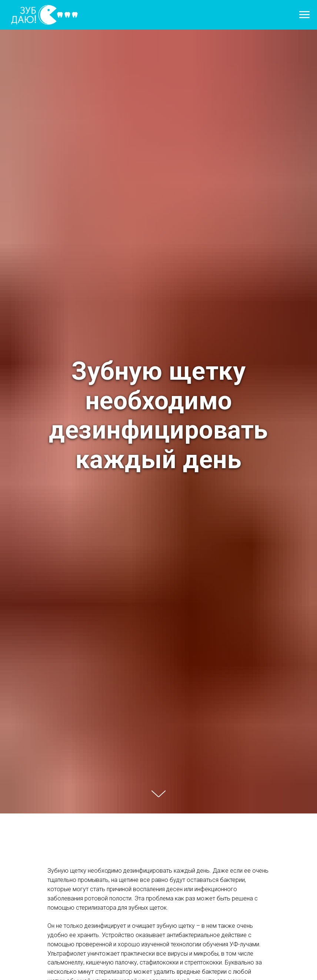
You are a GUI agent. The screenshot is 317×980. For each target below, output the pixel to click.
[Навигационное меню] (304, 15)
